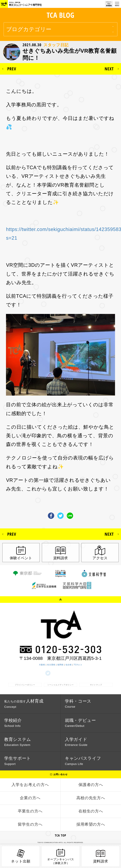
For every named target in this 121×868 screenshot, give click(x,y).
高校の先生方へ (91, 798)
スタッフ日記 (56, 45)
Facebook (51, 516)
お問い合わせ (60, 774)
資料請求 (60, 558)
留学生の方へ (30, 824)
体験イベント (21, 558)
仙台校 (69, 665)
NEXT (109, 69)
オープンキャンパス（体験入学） (61, 856)
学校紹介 (13, 723)
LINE (70, 516)
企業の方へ (30, 798)
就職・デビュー (80, 723)
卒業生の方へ (30, 811)
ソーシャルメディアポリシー (60, 685)
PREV (12, 69)
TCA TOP (60, 835)
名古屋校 (51, 665)
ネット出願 (21, 856)
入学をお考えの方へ (30, 785)
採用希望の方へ (91, 824)
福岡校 (60, 665)
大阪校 (42, 665)
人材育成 (24, 704)
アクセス (100, 558)
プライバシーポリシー (25, 685)
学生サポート (18, 761)
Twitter (60, 516)
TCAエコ (78, 665)
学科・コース (78, 704)
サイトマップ (96, 685)
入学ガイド (76, 742)
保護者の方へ (91, 785)
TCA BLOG (61, 15)
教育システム (18, 742)
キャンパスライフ (83, 761)
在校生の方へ (91, 811)
